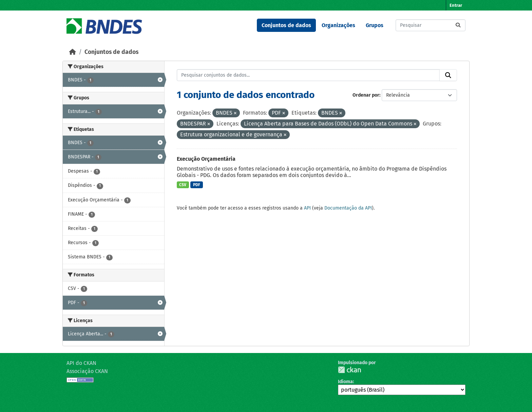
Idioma (345, 382)
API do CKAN (81, 363)
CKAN (349, 370)
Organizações (338, 25)
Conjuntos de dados (286, 25)
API (307, 208)
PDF (197, 185)
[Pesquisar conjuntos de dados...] (431, 25)
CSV (183, 185)
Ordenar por (366, 95)
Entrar (456, 5)
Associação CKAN (87, 371)
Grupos (375, 25)
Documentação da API (348, 208)
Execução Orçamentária (206, 159)
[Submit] (458, 25)
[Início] (73, 52)
